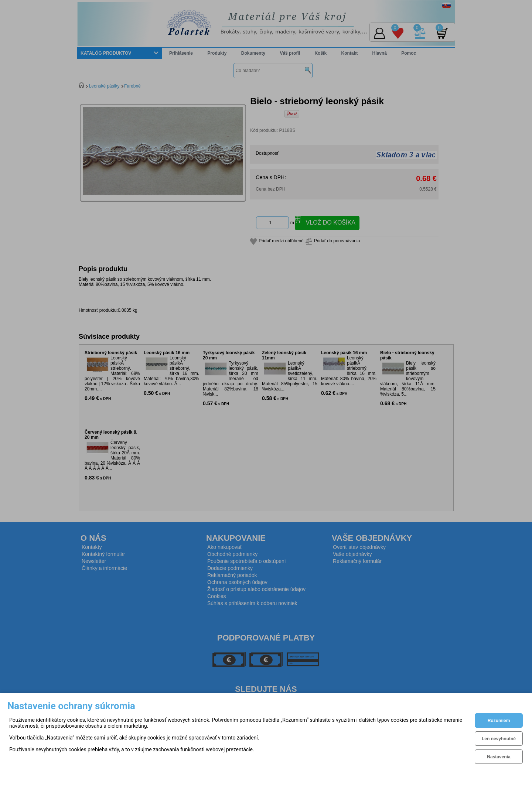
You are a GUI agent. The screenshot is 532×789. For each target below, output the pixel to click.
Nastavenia (499, 757)
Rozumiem (499, 721)
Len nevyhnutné (499, 739)
